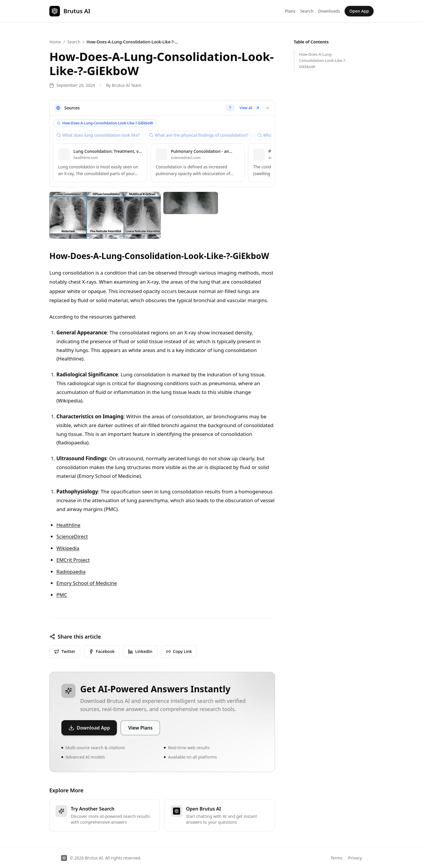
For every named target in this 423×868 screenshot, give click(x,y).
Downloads (329, 11)
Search (307, 11)
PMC (62, 595)
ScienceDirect (72, 536)
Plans (290, 11)
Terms (336, 858)
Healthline (68, 525)
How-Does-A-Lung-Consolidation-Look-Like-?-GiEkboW (323, 60)
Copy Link (179, 651)
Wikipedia (68, 548)
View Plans (140, 728)
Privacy (355, 858)
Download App (89, 728)
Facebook (102, 651)
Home (55, 42)
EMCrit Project (73, 560)
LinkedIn (140, 651)
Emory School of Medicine (87, 583)
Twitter (65, 651)
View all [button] (250, 108)
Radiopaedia (71, 572)
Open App (359, 11)
